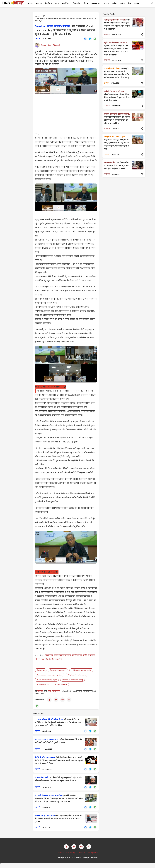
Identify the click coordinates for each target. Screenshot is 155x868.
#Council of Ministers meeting (73, 680)
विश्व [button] (129, 4)
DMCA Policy (71, 855)
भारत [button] (57, 4)
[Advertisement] (66, 113)
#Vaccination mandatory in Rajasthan (50, 675)
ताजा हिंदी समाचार (54, 691)
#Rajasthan (41, 671)
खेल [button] (86, 4)
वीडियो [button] (122, 4)
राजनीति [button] (66, 4)
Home (30, 4)
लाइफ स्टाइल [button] (96, 4)
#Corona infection (43, 685)
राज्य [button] (106, 4)
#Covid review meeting (58, 671)
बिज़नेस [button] (48, 4)
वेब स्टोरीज (77, 4)
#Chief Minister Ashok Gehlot (81, 671)
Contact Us (82, 855)
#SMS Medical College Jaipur (47, 680)
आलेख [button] (114, 4)
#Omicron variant (61, 685)
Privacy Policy (93, 855)
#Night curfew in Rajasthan (77, 675)
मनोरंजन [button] (39, 4)
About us (61, 855)
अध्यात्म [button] (137, 4)
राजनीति (43, 16)
